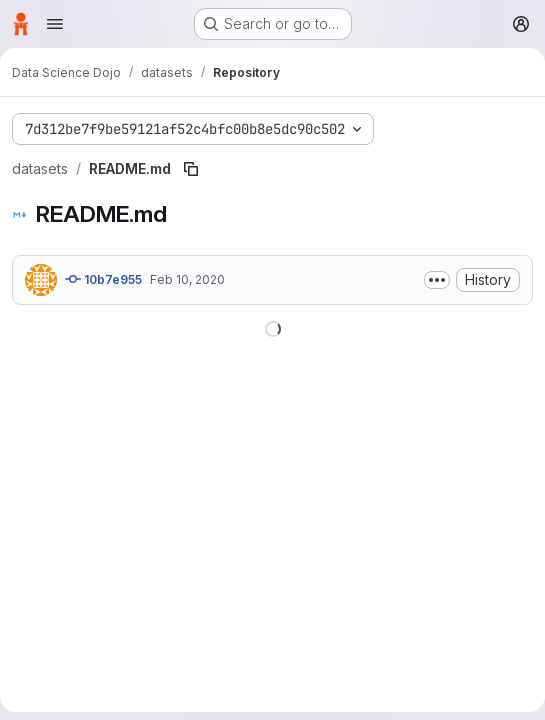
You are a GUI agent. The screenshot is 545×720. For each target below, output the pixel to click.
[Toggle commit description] (437, 280)
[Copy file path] (191, 169)
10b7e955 (103, 279)
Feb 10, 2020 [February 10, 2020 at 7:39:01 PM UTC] (187, 279)
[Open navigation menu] (55, 24)
